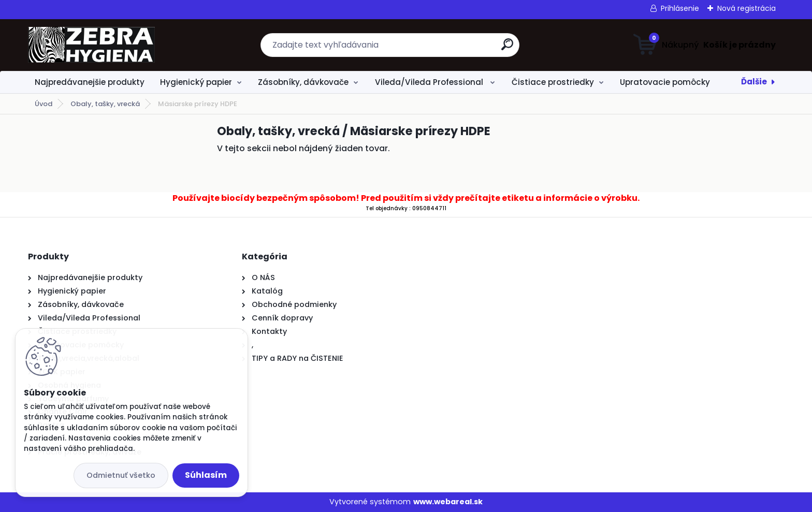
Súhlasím (206, 475)
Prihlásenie (680, 8)
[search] (507, 48)
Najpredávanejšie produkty (90, 82)
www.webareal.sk (448, 502)
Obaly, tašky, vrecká (105, 104)
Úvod (44, 104)
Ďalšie (754, 82)
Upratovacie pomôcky (665, 82)
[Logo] (91, 45)
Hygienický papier (196, 82)
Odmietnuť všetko (121, 475)
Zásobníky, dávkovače (303, 82)
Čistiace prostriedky (553, 82)
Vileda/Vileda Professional (430, 82)
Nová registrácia (746, 8)
